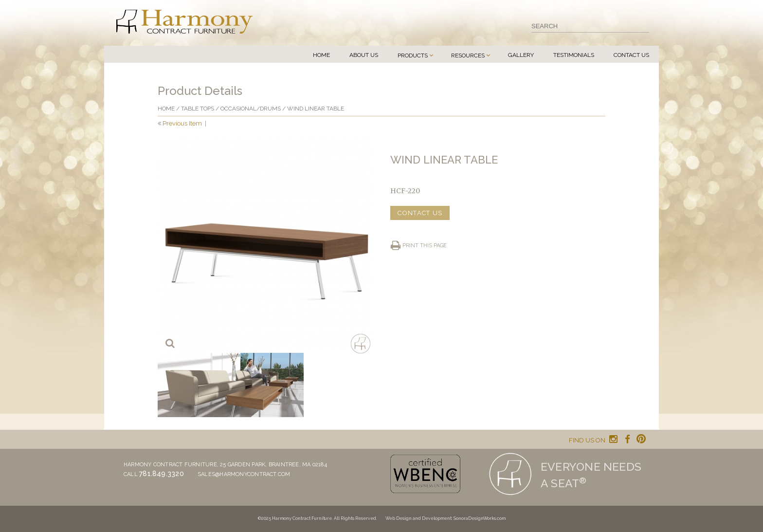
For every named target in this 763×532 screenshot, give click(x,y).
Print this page (425, 246)
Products (413, 55)
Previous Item (182, 123)
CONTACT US (420, 213)
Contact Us (631, 55)
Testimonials (574, 55)
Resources (468, 55)
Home (321, 55)
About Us (364, 55)
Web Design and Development (418, 518)
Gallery (521, 55)
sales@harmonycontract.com (244, 474)
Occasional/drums (251, 109)
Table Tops (198, 109)
